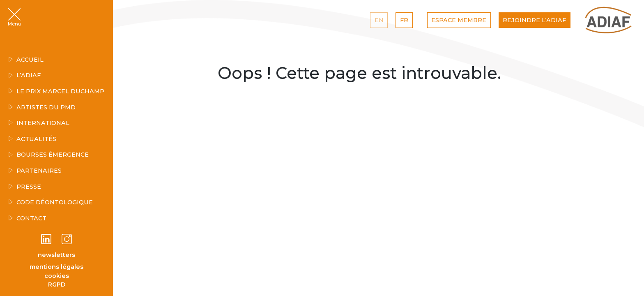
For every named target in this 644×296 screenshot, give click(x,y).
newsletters (56, 255)
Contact (27, 218)
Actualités (32, 139)
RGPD (57, 284)
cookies (57, 276)
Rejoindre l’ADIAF (534, 20)
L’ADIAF (24, 75)
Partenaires (35, 171)
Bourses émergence (48, 155)
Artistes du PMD (42, 107)
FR (404, 20)
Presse (25, 187)
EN (379, 20)
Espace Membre (459, 20)
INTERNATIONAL (39, 123)
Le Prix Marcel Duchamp (56, 91)
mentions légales (56, 267)
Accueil (26, 60)
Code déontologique (51, 202)
